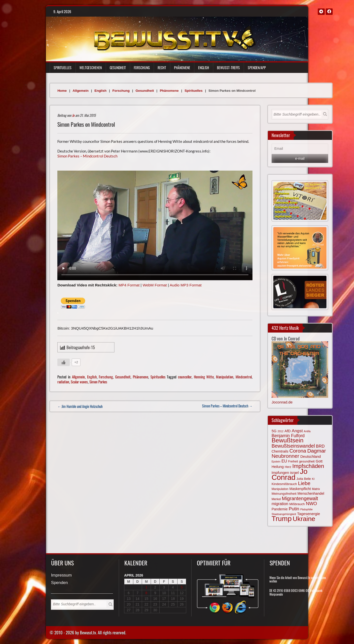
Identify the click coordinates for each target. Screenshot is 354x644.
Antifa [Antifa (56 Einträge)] (307, 431)
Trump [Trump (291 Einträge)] (282, 519)
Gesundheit (118, 68)
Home (62, 91)
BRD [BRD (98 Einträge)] (320, 446)
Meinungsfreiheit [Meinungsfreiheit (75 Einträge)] (284, 494)
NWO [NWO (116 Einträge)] (311, 504)
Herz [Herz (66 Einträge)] (288, 467)
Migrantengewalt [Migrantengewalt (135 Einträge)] (300, 498)
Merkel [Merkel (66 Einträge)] (276, 499)
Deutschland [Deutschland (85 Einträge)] (311, 457)
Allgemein (80, 91)
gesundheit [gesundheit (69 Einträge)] (307, 461)
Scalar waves (79, 382)
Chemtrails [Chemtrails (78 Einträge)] (280, 451)
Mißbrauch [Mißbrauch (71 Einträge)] (297, 504)
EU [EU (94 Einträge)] (284, 461)
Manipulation (225, 377)
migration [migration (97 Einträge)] (280, 504)
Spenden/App (257, 68)
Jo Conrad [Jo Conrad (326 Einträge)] (290, 474)
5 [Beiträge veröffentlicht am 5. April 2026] (182, 587)
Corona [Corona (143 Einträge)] (298, 451)
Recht (162, 68)
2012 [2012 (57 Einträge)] (281, 431)
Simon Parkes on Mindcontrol (86, 124)
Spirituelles (63, 68)
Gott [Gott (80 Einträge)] (319, 461)
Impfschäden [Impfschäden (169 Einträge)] (308, 466)
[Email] (300, 149)
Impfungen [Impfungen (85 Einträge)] (280, 473)
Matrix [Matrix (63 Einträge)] (316, 489)
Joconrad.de (282, 402)
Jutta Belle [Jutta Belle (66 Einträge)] (304, 479)
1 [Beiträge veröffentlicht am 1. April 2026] (146, 587)
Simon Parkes (98, 382)
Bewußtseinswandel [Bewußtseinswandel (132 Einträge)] (293, 446)
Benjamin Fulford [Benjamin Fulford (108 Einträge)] (288, 436)
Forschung (142, 68)
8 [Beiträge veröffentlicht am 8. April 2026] (146, 593)
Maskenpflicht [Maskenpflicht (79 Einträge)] (300, 489)
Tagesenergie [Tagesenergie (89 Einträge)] (309, 514)
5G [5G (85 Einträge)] (274, 431)
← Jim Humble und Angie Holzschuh (80, 406)
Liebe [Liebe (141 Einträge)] (304, 483)
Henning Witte (204, 377)
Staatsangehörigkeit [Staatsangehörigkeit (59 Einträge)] (284, 514)
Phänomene (182, 68)
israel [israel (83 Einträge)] (294, 473)
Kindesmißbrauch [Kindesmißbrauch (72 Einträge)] (284, 484)
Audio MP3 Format (186, 285)
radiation (63, 382)
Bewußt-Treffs (228, 68)
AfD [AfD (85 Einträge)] (288, 431)
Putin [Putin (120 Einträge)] (294, 509)
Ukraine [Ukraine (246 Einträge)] (304, 519)
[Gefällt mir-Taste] (64, 362)
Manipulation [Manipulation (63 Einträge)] (280, 489)
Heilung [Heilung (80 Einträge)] (278, 467)
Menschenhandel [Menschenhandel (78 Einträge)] (311, 493)
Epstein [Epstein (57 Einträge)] (276, 461)
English (204, 68)
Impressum (61, 575)
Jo (73, 115)
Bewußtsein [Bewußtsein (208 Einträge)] (288, 440)
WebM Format (155, 285)
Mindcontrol (244, 377)
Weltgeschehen (91, 68)
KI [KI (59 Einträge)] (313, 479)
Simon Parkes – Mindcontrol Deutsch (87, 156)
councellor (185, 377)
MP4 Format (129, 285)
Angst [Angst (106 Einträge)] (297, 431)
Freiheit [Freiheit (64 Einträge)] (293, 461)
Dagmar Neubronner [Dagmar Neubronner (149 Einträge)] (299, 453)
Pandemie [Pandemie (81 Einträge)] (280, 509)
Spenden (59, 583)
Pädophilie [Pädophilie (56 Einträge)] (307, 509)
